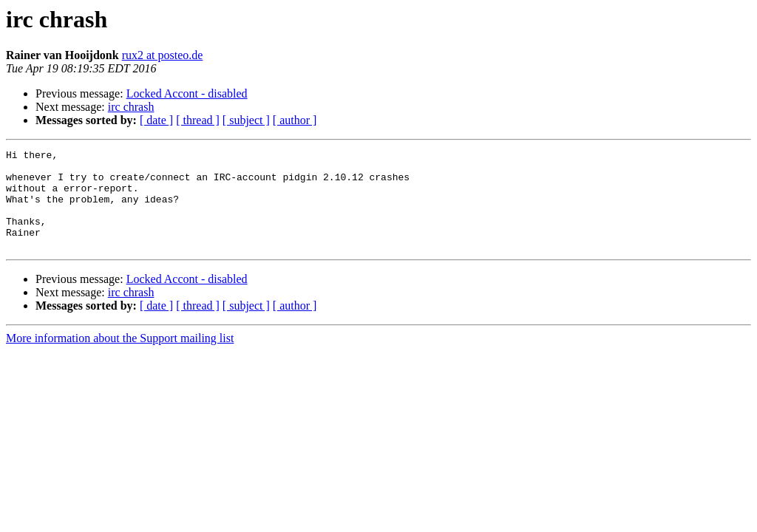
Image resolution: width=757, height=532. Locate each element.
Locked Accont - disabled (187, 93)
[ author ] (295, 120)
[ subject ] (246, 120)
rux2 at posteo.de (163, 55)
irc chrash (131, 107)
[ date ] (156, 120)
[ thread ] (198, 120)
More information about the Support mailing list (120, 358)
